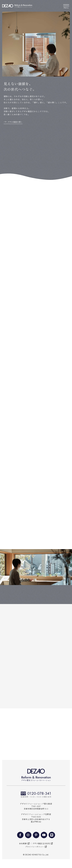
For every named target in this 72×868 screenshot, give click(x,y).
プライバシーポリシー (35, 847)
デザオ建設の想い (15, 122)
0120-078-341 (39, 793)
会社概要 (23, 843)
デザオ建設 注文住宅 (41, 843)
